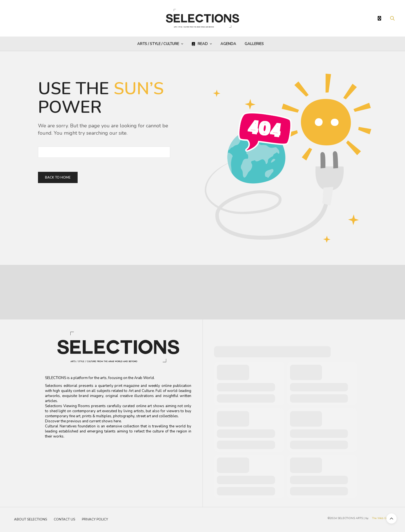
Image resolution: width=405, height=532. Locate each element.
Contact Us (64, 519)
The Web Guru (382, 518)
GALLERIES (254, 44)
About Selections (31, 519)
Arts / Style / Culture (158, 44)
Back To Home (58, 177)
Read (200, 44)
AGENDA (228, 44)
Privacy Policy (95, 519)
